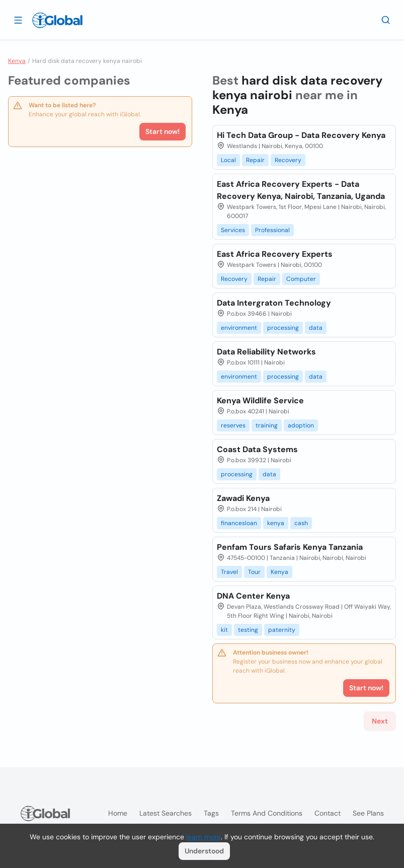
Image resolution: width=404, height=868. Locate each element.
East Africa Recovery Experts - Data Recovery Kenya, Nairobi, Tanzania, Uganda (301, 190)
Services (233, 230)
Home (118, 813)
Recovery (288, 160)
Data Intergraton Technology (274, 303)
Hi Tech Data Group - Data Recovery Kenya (301, 135)
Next (380, 721)
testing (248, 630)
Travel (229, 572)
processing (283, 328)
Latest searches (166, 813)
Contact (328, 813)
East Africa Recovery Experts (275, 254)
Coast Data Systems (257, 449)
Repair (255, 160)
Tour (254, 572)
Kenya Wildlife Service (260, 401)
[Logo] (57, 20)
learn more (204, 837)
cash (301, 523)
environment (239, 328)
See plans (368, 813)
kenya (276, 523)
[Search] (386, 20)
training (267, 425)
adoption (301, 425)
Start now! (163, 131)
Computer (301, 279)
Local (228, 160)
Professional (272, 230)
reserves (233, 425)
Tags (211, 813)
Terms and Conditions (267, 813)
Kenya (17, 61)
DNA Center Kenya (253, 596)
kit (224, 630)
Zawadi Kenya (243, 498)
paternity (282, 630)
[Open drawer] (18, 20)
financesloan (239, 523)
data (316, 328)
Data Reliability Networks (266, 352)
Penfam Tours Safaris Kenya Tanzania (290, 547)
